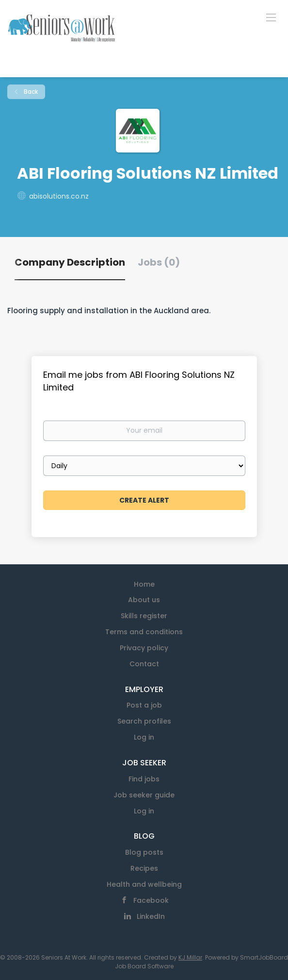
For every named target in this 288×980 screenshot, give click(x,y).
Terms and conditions (144, 632)
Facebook (151, 900)
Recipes (144, 868)
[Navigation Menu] (271, 17)
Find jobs (144, 779)
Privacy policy (144, 648)
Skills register (144, 616)
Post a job (144, 705)
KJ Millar (190, 957)
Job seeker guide (144, 795)
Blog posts (144, 852)
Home (144, 584)
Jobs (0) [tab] (159, 262)
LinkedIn (151, 916)
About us (144, 600)
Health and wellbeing (144, 884)
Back (30, 92)
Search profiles (144, 721)
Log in (144, 737)
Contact (144, 664)
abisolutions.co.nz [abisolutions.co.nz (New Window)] (59, 196)
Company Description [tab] (70, 262)
